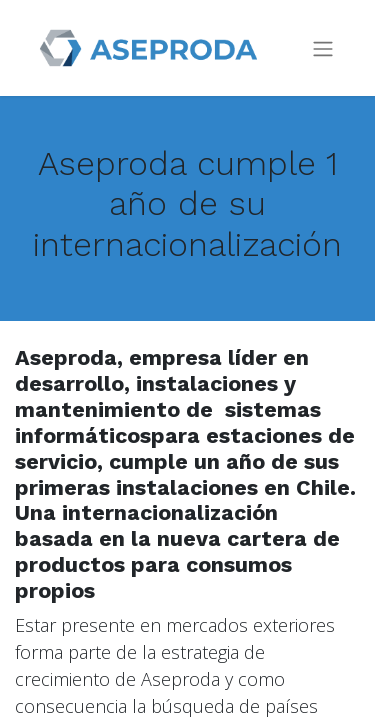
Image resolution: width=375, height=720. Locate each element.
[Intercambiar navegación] (323, 48)
